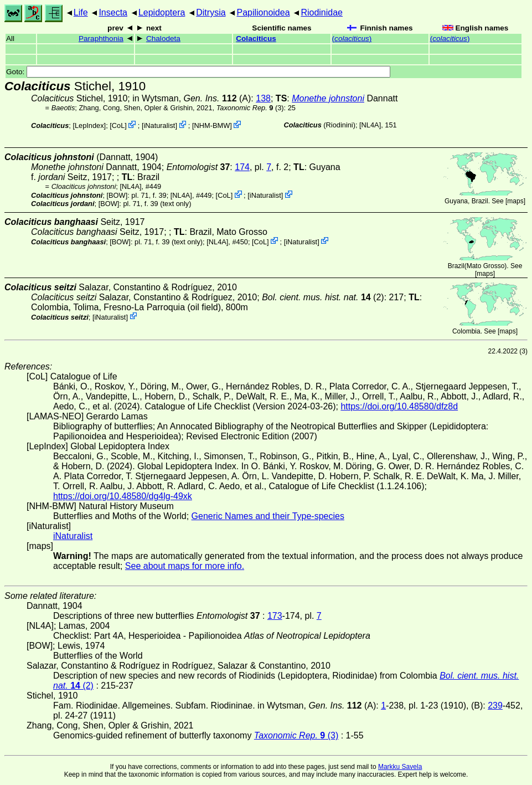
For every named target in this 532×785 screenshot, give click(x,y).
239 (495, 706)
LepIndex (89, 125)
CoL (118, 125)
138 (263, 98)
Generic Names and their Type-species (268, 516)
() (352, 39)
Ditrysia (211, 12)
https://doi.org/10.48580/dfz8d (399, 406)
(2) (323, 297)
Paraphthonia (101, 39)
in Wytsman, (184, 98)
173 (275, 616)
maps (515, 201)
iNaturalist (159, 125)
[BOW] (117, 195)
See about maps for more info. (185, 566)
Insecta (113, 12)
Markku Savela (400, 767)
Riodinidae (322, 12)
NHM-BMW (212, 125)
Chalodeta (163, 39)
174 (242, 167)
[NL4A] (370, 125)
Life (81, 12)
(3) (250, 108)
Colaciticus (256, 39)
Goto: (198, 72)
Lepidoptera (162, 12)
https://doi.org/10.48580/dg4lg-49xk (123, 496)
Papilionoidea (263, 12)
